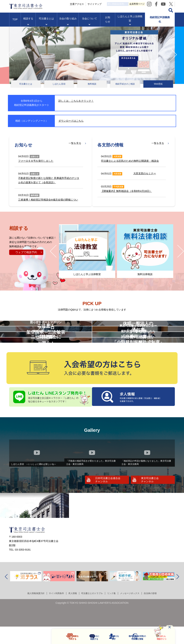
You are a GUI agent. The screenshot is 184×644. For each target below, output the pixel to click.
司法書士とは (46, 22)
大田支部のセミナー (145, 173)
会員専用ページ (161, 4)
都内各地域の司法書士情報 (134, 637)
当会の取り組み (68, 22)
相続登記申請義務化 (160, 23)
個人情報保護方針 (29, 629)
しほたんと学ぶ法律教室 (130, 22)
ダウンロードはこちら (71, 121)
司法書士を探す (109, 637)
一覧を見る (75, 143)
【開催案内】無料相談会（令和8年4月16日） (126, 191)
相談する (28, 22)
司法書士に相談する (89, 637)
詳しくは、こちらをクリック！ (76, 101)
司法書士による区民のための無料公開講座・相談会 (130, 161)
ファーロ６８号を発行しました (36, 161)
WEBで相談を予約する (67, 637)
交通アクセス (85, 4)
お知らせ (108, 23)
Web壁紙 (158, 84)
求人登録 (130, 4)
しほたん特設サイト (159, 637)
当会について (89, 22)
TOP (15, 23)
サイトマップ (103, 4)
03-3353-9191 (23, 585)
